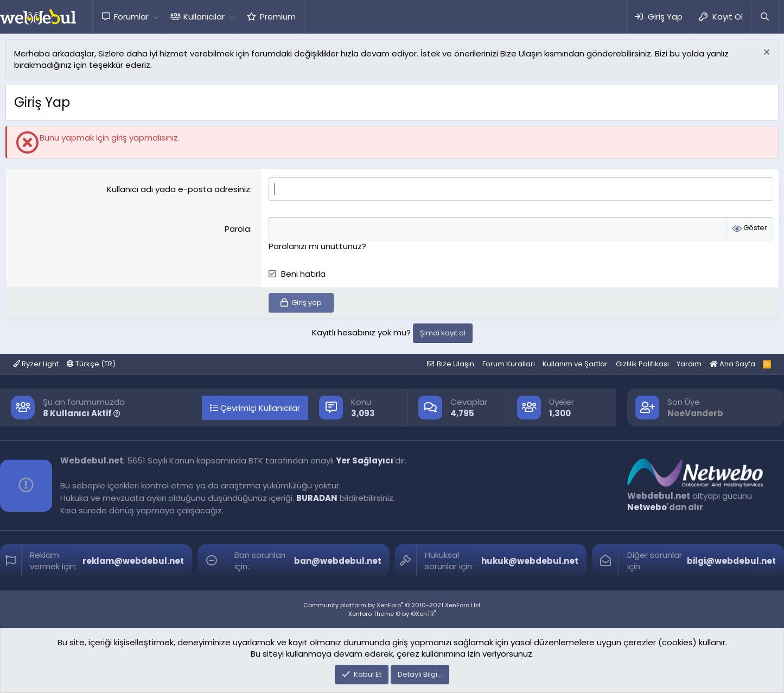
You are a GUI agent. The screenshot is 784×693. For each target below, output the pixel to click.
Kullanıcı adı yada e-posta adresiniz (179, 189)
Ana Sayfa (732, 364)
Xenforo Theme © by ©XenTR (392, 614)
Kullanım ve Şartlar (575, 364)
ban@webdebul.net (338, 561)
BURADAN (317, 498)
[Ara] (764, 17)
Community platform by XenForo (392, 605)
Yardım (689, 364)
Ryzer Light (36, 364)
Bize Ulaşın (455, 364)
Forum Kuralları (509, 364)
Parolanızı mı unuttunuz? (317, 246)
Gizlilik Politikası (642, 364)
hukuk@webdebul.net (530, 561)
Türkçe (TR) (91, 364)
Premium (278, 17)
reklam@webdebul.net (133, 561)
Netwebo (647, 507)
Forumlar (131, 17)
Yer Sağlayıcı (365, 460)
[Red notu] (765, 53)
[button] (156, 17)
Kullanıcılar (204, 17)
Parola (237, 229)
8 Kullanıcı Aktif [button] (82, 413)
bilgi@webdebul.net (731, 561)
